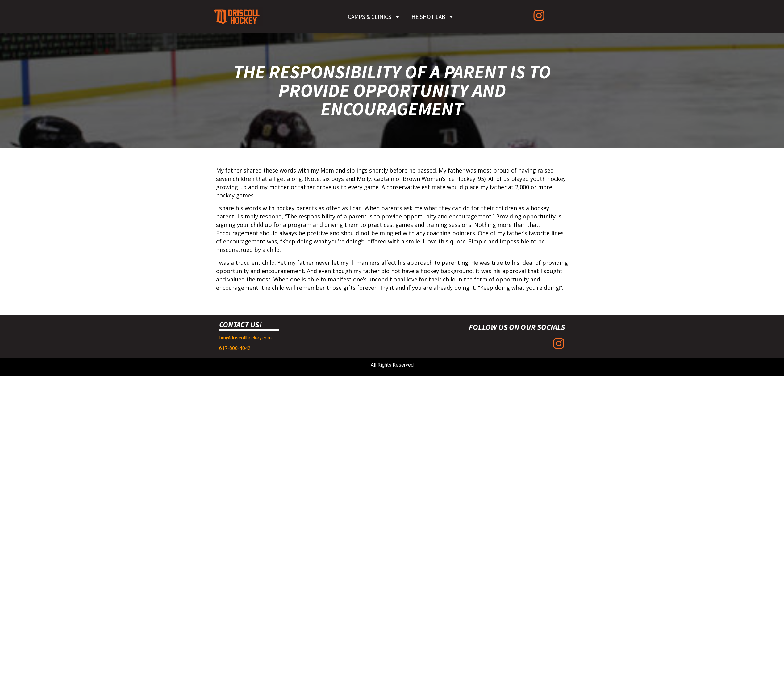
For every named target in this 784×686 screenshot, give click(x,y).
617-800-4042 (235, 348)
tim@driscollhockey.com (245, 338)
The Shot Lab (431, 17)
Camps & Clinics (374, 17)
